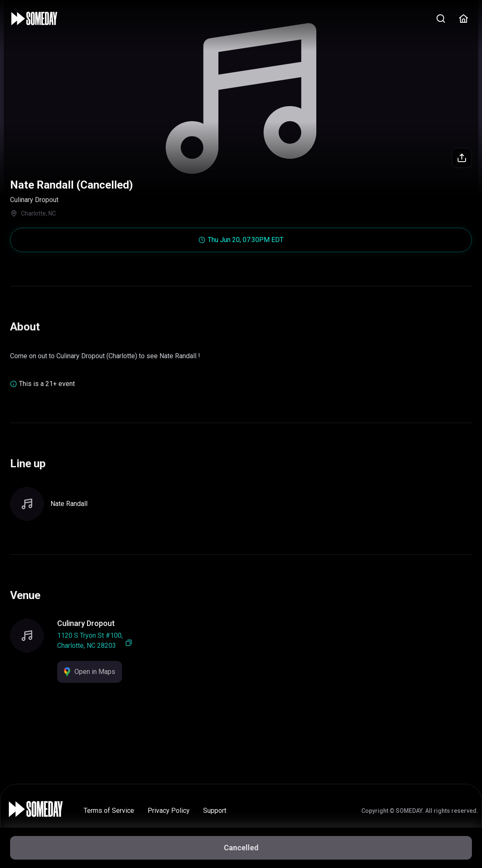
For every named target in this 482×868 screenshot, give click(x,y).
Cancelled (241, 848)
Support (215, 811)
